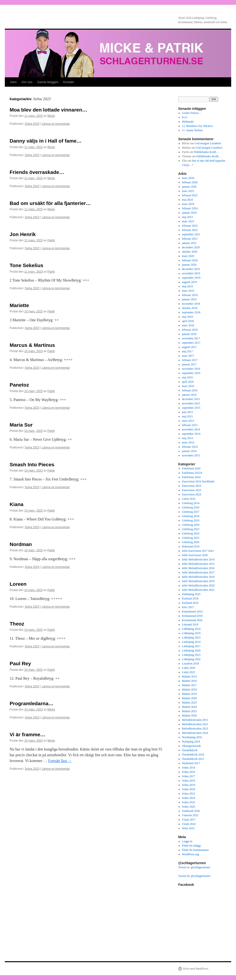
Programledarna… (32, 703)
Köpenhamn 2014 (192, 612)
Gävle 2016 (189, 499)
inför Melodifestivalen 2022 (198, 590)
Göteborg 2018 (191, 516)
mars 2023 (188, 221)
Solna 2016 (189, 772)
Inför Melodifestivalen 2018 (198, 577)
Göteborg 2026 (191, 542)
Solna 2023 (32, 124)
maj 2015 (187, 416)
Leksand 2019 (190, 625)
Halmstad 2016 (191, 546)
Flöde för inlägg (191, 846)
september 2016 (191, 373)
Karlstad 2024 (190, 603)
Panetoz (19, 385)
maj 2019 (187, 286)
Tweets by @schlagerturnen (194, 876)
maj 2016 (187, 377)
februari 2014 (190, 447)
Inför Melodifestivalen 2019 (198, 581)
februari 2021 (190, 239)
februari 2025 (190, 195)
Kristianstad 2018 (192, 616)
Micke (51, 116)
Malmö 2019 (190, 694)
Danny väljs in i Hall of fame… (46, 141)
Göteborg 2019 (191, 520)
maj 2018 (187, 317)
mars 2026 (188, 178)
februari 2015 (190, 425)
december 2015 (191, 399)
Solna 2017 (189, 776)
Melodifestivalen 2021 (195, 724)
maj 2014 (187, 438)
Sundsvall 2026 (191, 811)
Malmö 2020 (190, 698)
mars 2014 (188, 442)
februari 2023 (190, 226)
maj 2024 (187, 200)
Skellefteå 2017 (191, 763)
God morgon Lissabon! (208, 143)
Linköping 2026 (191, 659)
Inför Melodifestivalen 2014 (198, 559)
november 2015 (191, 403)
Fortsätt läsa (60, 761)
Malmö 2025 (190, 711)
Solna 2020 (189, 789)
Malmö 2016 (190, 681)
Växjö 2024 (189, 824)
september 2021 (191, 234)
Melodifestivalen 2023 (195, 729)
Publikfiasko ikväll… (206, 152)
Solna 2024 (189, 798)
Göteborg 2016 (191, 507)
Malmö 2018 (190, 690)
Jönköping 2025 (191, 594)
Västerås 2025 (190, 815)
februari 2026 (190, 182)
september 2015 (191, 408)
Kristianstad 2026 (192, 620)
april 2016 (188, 382)
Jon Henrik (23, 234)
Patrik (51, 240)
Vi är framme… (27, 734)
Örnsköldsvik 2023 (193, 759)
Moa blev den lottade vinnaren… (48, 110)
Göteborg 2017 (191, 512)
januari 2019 (189, 299)
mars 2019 (188, 291)
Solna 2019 (189, 785)
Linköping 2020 (191, 651)
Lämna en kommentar (56, 124)
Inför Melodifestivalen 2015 (198, 564)
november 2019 (191, 273)
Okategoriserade (192, 746)
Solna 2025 (189, 802)
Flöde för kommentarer (195, 850)
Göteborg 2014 (191, 503)
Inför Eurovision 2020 (195, 555)
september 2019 (191, 278)
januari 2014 (189, 451)
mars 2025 (188, 191)
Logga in (187, 841)
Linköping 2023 (191, 655)
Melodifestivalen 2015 (195, 720)
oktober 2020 (190, 252)
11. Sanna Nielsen (193, 130)
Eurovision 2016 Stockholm (198, 481)
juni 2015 (188, 412)
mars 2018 (188, 325)
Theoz (17, 624)
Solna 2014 (189, 768)
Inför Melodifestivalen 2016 (198, 568)
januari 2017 (189, 364)
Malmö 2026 (190, 716)
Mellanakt (188, 122)
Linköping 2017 (191, 646)
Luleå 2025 (189, 672)
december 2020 (191, 247)
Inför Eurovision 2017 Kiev (198, 551)
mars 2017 (188, 356)
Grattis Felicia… (192, 113)
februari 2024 (190, 208)
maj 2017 (187, 351)
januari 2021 (189, 243)
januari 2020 (189, 265)
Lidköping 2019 (191, 633)
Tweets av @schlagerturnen (194, 867)
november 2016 (191, 369)
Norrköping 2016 (192, 737)
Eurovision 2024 (192, 494)
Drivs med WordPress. (196, 969)
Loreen (18, 584)
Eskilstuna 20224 (192, 473)
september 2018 (191, 312)
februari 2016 (190, 390)
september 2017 (191, 343)
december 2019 (191, 269)
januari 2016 (189, 395)
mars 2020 (188, 256)
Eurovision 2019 (192, 486)
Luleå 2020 (189, 668)
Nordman (21, 544)
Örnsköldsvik (190, 750)
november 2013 (191, 455)
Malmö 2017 (190, 685)
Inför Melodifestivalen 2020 (198, 585)
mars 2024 (188, 204)
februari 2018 (190, 330)
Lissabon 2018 (190, 664)
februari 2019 (190, 295)
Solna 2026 (189, 807)
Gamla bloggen (48, 82)
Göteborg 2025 (191, 538)
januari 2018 (189, 334)
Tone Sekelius (26, 265)
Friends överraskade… (37, 172)
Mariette (19, 305)
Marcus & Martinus (32, 345)
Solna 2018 (189, 781)
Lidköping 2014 (191, 629)
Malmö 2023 (190, 703)
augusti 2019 (190, 282)
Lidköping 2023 (191, 638)
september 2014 (191, 434)
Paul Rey (20, 663)
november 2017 (191, 338)
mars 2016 (188, 386)
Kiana (16, 504)
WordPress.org (190, 854)
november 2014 (191, 429)
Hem (13, 82)
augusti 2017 (190, 347)
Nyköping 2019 (191, 742)
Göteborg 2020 (191, 525)
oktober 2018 (190, 308)
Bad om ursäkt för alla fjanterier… (50, 203)
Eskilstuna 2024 (191, 477)
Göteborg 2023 (191, 529)
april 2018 (188, 321)
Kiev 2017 (188, 607)
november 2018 (191, 304)
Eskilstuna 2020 (191, 468)
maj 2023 (187, 217)
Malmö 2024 (190, 707)
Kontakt (68, 82)
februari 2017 (190, 360)
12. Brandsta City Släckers (197, 126)
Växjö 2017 (189, 820)
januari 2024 (189, 213)
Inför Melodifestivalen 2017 (198, 572)
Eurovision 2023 (192, 490)
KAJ (185, 117)
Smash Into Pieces (32, 464)
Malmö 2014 (190, 677)
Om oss (27, 82)
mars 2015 (188, 421)
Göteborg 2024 (191, 533)
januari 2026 (189, 187)
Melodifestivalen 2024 (195, 733)
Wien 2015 (188, 828)
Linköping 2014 (191, 642)
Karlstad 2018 (190, 599)
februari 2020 (190, 260)
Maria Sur (21, 425)
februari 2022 (190, 230)
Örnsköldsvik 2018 (193, 755)
